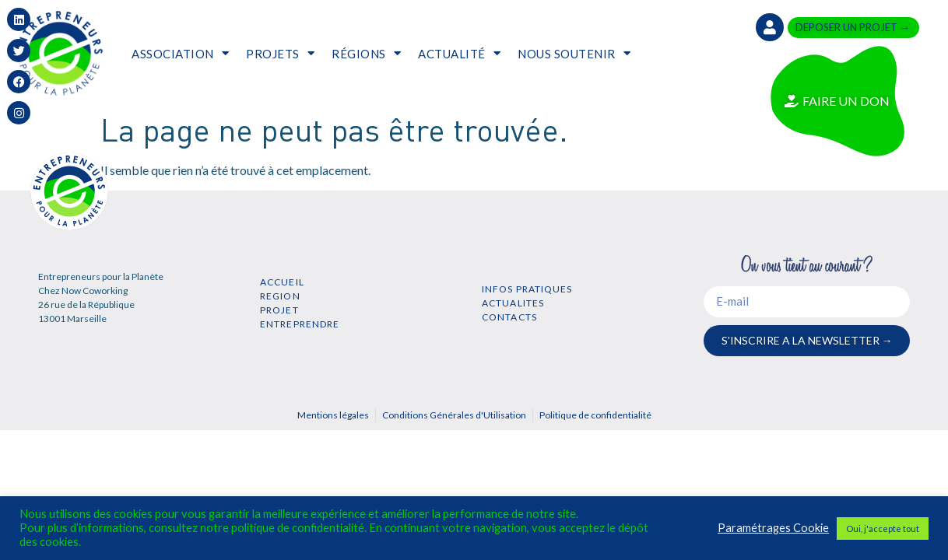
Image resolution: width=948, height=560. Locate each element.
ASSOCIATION (180, 53)
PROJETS (280, 53)
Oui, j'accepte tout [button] (883, 528)
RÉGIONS (366, 53)
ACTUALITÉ (459, 53)
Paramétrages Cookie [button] (773, 528)
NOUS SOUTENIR (574, 53)
